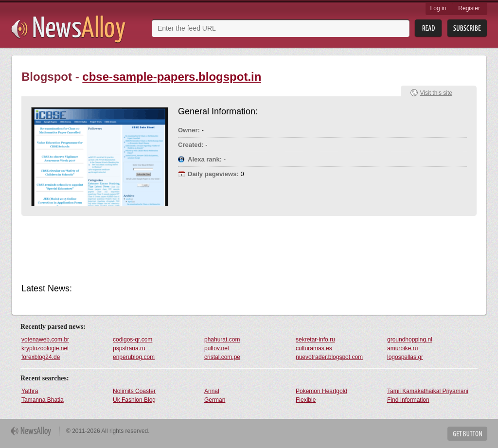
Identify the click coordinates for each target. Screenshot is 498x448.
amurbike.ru (402, 348)
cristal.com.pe (222, 357)
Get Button (467, 434)
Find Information (408, 400)
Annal (212, 391)
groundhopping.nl (410, 340)
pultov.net (217, 348)
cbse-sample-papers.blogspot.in (172, 77)
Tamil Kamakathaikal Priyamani (428, 391)
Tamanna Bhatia (43, 400)
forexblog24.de (41, 357)
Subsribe (467, 28)
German (215, 400)
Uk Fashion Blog (134, 400)
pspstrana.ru (129, 348)
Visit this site (436, 93)
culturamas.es (314, 348)
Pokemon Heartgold (321, 391)
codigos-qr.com (133, 340)
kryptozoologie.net (45, 348)
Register (469, 8)
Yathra (30, 391)
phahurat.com (222, 340)
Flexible (306, 400)
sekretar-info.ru (315, 340)
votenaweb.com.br (45, 340)
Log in (438, 8)
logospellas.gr (405, 357)
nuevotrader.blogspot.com (329, 357)
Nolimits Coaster (134, 391)
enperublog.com (134, 357)
